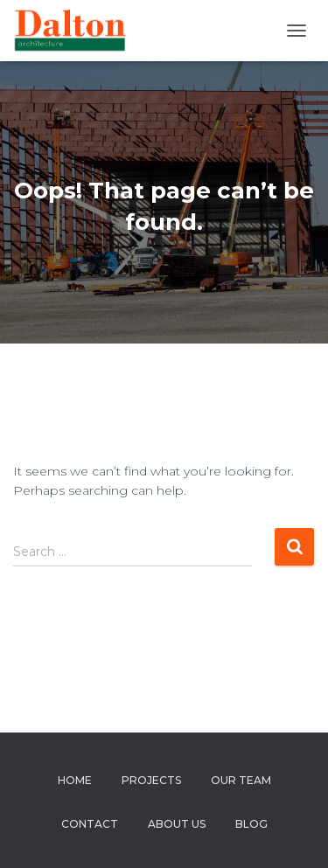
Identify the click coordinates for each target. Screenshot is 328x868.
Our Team (241, 780)
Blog (251, 824)
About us (177, 824)
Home (75, 780)
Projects (151, 780)
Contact (90, 824)
